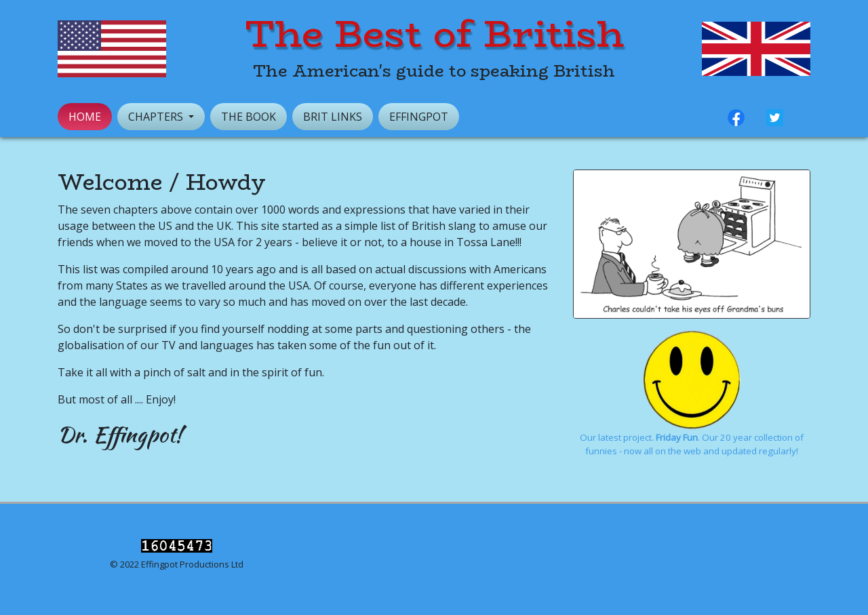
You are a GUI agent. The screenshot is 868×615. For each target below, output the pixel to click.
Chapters (157, 117)
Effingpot (419, 117)
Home (85, 117)
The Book (249, 117)
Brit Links (333, 117)
